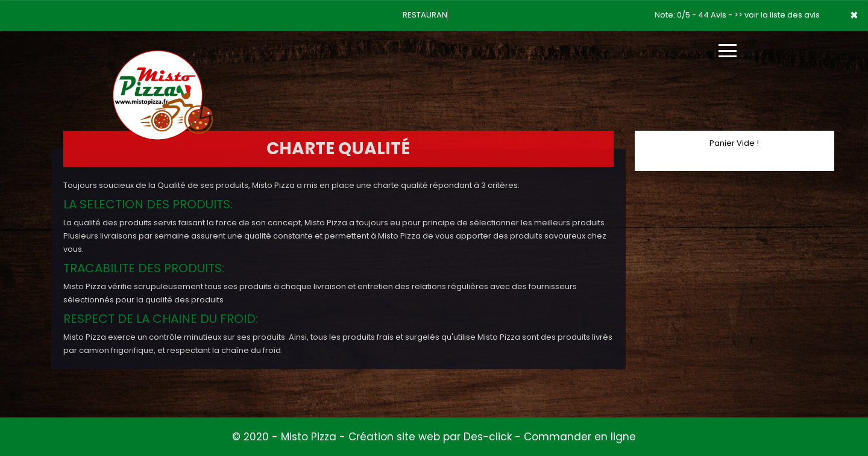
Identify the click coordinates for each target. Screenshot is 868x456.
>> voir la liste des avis (777, 15)
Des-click (488, 437)
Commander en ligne (580, 437)
